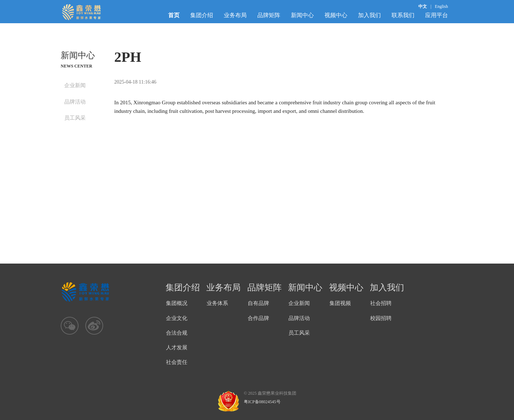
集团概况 (177, 303)
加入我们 (369, 15)
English (441, 6)
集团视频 (340, 303)
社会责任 (177, 362)
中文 (423, 6)
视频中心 (336, 15)
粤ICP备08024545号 (262, 402)
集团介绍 (202, 15)
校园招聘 (381, 318)
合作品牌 (258, 318)
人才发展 (177, 347)
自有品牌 (258, 303)
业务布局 (235, 15)
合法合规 (177, 333)
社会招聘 (381, 303)
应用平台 (437, 15)
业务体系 (217, 303)
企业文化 (177, 318)
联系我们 (403, 15)
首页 (174, 15)
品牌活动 (75, 102)
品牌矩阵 (269, 15)
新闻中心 (302, 15)
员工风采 (75, 118)
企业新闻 (75, 85)
